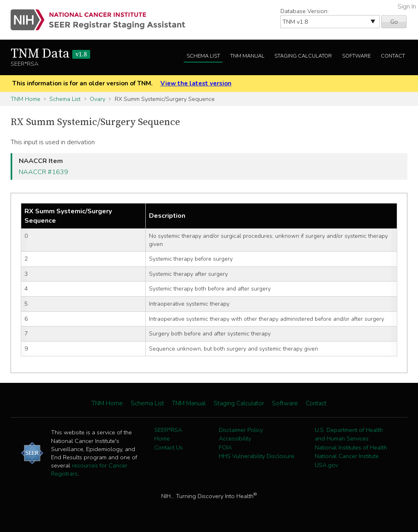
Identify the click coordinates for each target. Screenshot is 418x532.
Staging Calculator (303, 56)
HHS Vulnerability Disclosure (257, 456)
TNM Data (50, 54)
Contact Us (169, 447)
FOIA (225, 447)
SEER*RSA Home (168, 434)
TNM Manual (247, 56)
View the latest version (196, 83)
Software (356, 56)
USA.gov (326, 465)
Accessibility (235, 438)
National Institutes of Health (351, 447)
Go (394, 22)
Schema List (203, 56)
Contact (393, 56)
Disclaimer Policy (241, 430)
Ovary (98, 99)
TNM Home (26, 99)
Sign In (407, 7)
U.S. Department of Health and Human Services (349, 434)
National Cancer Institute (347, 456)
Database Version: (305, 11)
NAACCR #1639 (43, 172)
